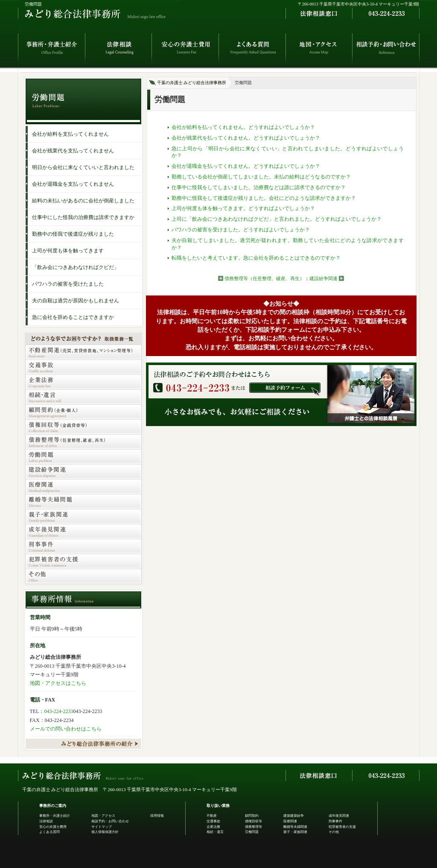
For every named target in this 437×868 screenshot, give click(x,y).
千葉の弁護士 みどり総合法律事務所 (192, 83)
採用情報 (157, 816)
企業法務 (213, 827)
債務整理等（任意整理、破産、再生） (264, 278)
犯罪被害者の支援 (342, 827)
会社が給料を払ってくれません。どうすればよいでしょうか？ (243, 127)
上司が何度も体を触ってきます (68, 251)
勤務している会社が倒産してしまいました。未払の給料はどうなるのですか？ (261, 177)
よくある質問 (50, 832)
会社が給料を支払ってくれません (70, 134)
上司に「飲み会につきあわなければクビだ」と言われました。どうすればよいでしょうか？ (277, 219)
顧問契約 (252, 816)
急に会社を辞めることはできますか (73, 317)
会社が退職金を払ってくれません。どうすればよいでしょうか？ (246, 166)
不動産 (212, 816)
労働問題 (252, 832)
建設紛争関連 (323, 278)
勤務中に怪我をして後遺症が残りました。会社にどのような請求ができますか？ (264, 198)
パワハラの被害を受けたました (68, 284)
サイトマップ (102, 827)
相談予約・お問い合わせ (110, 821)
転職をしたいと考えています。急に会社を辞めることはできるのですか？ (256, 258)
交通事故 (213, 821)
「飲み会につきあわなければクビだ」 (76, 267)
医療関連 (290, 821)
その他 (334, 832)
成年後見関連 (339, 816)
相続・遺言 (215, 832)
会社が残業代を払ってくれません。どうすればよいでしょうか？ (246, 138)
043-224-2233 (59, 711)
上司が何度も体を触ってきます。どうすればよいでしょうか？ (243, 208)
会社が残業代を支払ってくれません (73, 151)
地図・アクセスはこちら (58, 683)
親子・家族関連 (295, 832)
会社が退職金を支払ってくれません (73, 184)
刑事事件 (335, 821)
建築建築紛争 (294, 816)
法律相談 (46, 821)
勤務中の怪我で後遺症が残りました (73, 234)
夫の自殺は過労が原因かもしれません (76, 301)
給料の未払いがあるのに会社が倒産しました (83, 201)
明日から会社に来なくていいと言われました (83, 167)
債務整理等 (253, 827)
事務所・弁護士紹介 (55, 816)
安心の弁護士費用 (53, 827)
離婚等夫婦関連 (295, 827)
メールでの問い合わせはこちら (66, 729)
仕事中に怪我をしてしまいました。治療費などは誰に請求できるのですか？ (259, 187)
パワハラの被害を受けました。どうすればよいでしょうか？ (241, 230)
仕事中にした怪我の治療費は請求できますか (83, 217)
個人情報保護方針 (105, 832)
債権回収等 (253, 821)
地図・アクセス (103, 816)
